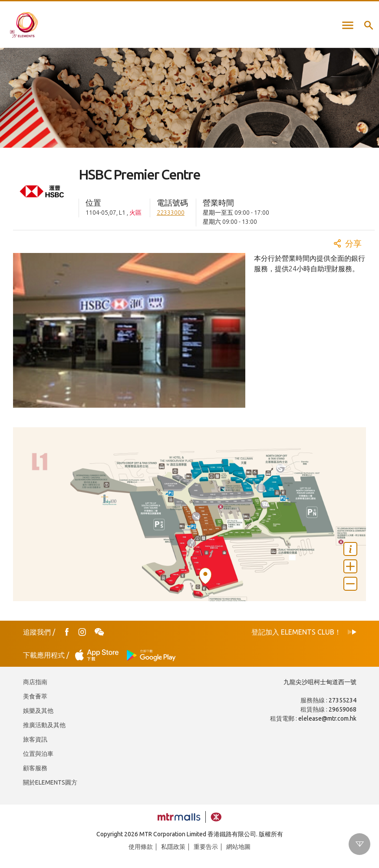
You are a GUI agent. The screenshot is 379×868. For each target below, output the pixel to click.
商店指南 (35, 682)
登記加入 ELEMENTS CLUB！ (296, 632)
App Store (99, 655)
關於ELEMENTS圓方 (50, 782)
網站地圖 (238, 847)
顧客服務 (35, 768)
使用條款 (141, 847)
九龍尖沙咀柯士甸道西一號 (320, 682)
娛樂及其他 (38, 711)
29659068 (343, 709)
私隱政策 (173, 847)
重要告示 (206, 847)
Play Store (152, 655)
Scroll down (359, 844)
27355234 (343, 700)
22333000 (171, 213)
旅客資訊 (35, 739)
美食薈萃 (35, 696)
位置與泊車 (38, 754)
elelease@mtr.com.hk (327, 718)
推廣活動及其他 (44, 725)
